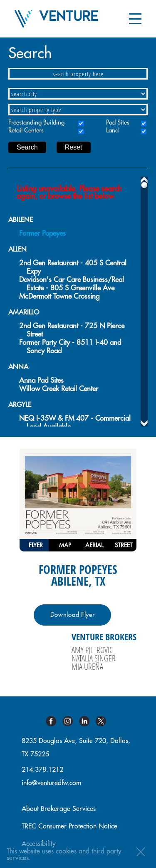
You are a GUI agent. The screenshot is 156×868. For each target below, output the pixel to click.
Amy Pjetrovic (92, 650)
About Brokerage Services (59, 809)
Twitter (104, 721)
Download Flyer (73, 615)
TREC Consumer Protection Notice (69, 826)
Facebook (54, 721)
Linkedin (87, 721)
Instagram (71, 721)
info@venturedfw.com (51, 783)
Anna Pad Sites (41, 380)
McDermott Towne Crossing (59, 296)
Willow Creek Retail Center (59, 389)
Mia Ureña (87, 666)
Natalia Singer (94, 658)
